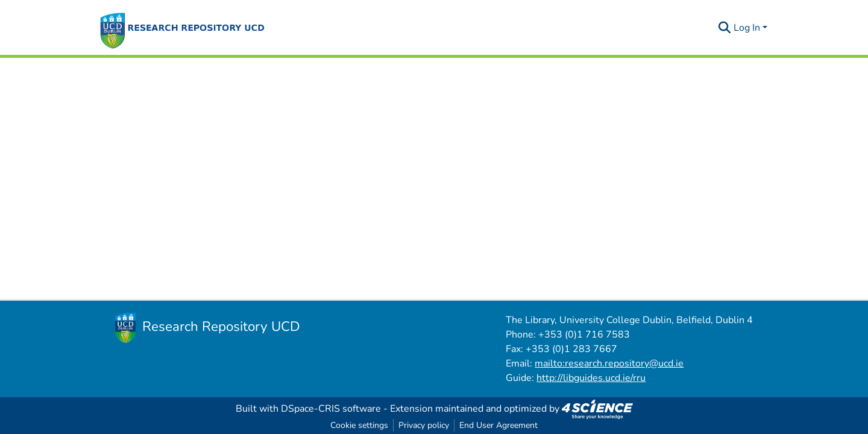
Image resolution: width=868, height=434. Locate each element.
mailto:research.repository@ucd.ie (609, 363)
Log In (747, 28)
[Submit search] (725, 28)
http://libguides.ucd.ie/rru (591, 378)
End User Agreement (498, 425)
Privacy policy (424, 425)
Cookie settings (359, 425)
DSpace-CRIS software (331, 409)
